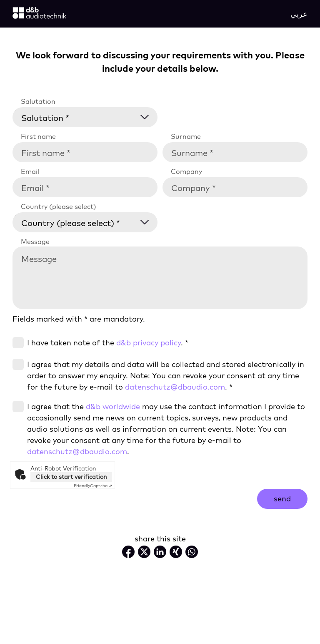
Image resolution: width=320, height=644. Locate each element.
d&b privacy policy (149, 343)
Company (186, 171)
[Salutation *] (90, 116)
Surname (186, 136)
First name (38, 136)
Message (35, 241)
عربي (299, 14)
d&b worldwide (113, 406)
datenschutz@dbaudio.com (175, 387)
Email (30, 171)
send (282, 499)
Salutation (38, 101)
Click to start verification (71, 477)
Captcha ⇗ (93, 486)
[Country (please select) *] (90, 221)
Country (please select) (59, 206)
